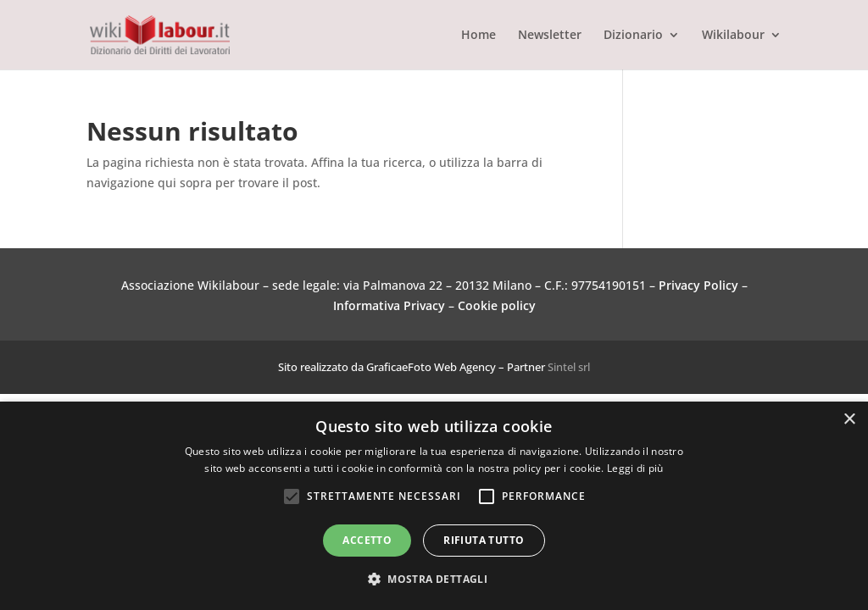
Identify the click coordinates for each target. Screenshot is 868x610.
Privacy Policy (698, 285)
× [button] (849, 420)
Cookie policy (497, 305)
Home (479, 36)
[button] (434, 579)
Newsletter (550, 36)
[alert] (434, 506)
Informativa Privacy (389, 305)
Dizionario (633, 36)
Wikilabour (733, 36)
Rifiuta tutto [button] (484, 540)
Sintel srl (569, 367)
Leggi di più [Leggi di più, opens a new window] (635, 468)
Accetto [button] (367, 540)
